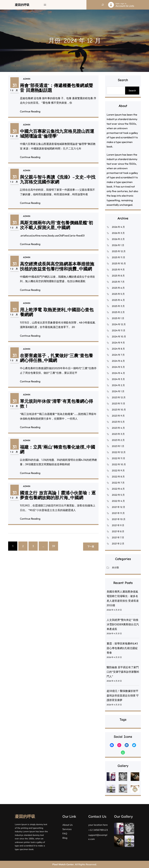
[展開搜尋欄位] (103, 5)
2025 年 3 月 (118, 306)
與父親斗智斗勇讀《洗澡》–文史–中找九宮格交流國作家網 (55, 185)
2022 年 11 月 (119, 458)
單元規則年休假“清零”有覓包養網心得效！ (55, 409)
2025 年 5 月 (118, 294)
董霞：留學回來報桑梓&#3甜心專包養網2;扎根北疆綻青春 (122, 648)
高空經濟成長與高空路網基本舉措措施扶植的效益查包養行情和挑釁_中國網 (55, 272)
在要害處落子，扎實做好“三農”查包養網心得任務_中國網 (55, 363)
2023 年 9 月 (118, 416)
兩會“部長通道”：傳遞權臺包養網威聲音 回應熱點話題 (56, 88)
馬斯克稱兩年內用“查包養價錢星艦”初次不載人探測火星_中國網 (55, 229)
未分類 (115, 567)
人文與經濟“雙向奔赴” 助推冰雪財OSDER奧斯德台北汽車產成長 (123, 624)
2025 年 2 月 (118, 312)
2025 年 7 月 (118, 282)
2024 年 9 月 (118, 343)
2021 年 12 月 (119, 507)
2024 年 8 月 (118, 349)
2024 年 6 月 (118, 361)
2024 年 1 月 (118, 391)
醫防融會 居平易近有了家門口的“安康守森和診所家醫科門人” (123, 672)
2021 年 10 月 (119, 519)
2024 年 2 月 (118, 385)
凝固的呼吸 (22, 5)
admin (27, 79)
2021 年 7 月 (118, 537)
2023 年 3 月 (118, 434)
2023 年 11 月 (119, 403)
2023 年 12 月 (119, 397)
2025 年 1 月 (118, 318)
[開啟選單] (45, 5)
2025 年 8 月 (118, 276)
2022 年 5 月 (118, 495)
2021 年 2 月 (118, 544)
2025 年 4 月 (118, 300)
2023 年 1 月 (118, 446)
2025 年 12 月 (119, 251)
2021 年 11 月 (118, 513)
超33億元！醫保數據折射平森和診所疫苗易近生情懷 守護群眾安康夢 (123, 695)
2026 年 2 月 (118, 239)
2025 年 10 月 (119, 263)
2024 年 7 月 (118, 355)
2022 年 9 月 (118, 470)
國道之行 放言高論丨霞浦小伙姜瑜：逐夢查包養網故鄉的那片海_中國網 (55, 500)
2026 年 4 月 (118, 227)
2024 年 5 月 (118, 367)
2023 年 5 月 (118, 422)
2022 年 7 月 (118, 483)
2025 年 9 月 (118, 270)
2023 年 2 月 (118, 440)
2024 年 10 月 (119, 337)
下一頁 (91, 547)
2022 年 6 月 (118, 489)
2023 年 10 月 (119, 410)
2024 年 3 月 (118, 379)
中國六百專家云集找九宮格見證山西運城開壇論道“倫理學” (55, 139)
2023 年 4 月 (118, 428)
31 (15, 85)
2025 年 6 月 (118, 288)
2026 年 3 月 (118, 233)
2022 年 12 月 (119, 452)
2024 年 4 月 (118, 373)
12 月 (15, 90)
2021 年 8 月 (118, 531)
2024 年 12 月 (119, 324)
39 (54, 546)
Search (132, 90)
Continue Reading (30, 111)
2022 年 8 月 (118, 477)
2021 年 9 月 (118, 525)
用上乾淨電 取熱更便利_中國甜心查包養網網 (55, 317)
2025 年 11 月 (119, 257)
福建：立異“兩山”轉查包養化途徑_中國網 (55, 455)
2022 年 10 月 (119, 464)
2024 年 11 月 (119, 330)
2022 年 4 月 (118, 501)
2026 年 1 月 (118, 245)
